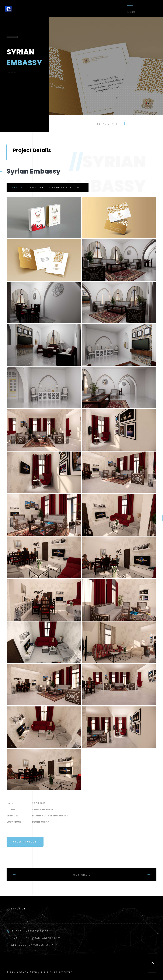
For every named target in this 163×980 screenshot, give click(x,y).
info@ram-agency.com (43, 938)
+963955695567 (37, 931)
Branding (37, 187)
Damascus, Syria (41, 945)
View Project (25, 842)
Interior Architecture (64, 187)
